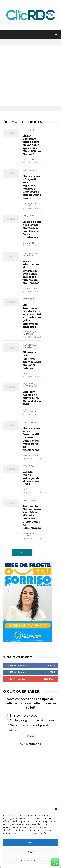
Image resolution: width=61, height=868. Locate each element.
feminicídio (30, 288)
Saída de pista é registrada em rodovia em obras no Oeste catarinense (32, 230)
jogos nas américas (30, 333)
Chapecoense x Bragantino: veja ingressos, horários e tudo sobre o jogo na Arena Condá (32, 187)
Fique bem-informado (30, 385)
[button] (56, 809)
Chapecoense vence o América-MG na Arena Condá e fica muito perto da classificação (32, 439)
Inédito (28, 490)
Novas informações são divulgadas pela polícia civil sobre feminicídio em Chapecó (31, 272)
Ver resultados (31, 744)
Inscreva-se (50, 679)
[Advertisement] (30, 75)
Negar (30, 851)
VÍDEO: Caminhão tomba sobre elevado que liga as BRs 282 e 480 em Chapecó (32, 145)
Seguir (52, 672)
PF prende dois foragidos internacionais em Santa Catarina (32, 360)
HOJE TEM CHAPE (29, 534)
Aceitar (31, 842)
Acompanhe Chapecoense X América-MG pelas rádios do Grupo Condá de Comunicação (32, 517)
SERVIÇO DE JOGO (30, 204)
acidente (29, 160)
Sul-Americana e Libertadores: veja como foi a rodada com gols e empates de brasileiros (32, 316)
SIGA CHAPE (30, 422)
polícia (28, 373)
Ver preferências (30, 860)
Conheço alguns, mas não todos (32, 720)
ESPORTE (29, 170)
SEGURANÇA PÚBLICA (30, 255)
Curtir (52, 665)
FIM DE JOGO (31, 455)
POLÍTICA (29, 466)
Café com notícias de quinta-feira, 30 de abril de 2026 (32, 398)
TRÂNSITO (29, 130)
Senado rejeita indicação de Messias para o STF (31, 478)
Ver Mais (22, 552)
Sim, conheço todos (24, 715)
